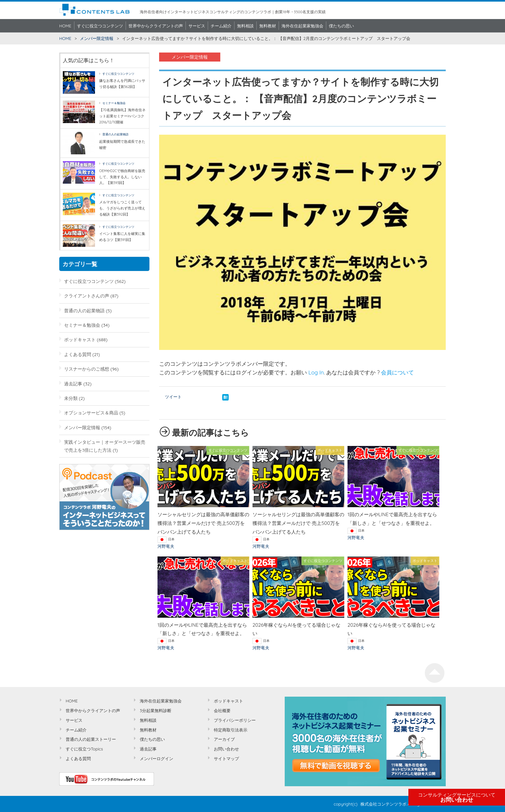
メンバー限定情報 (97, 38)
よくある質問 (78, 354)
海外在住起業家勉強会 (302, 26)
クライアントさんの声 (87, 296)
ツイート (173, 397)
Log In (316, 372)
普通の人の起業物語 (115, 134)
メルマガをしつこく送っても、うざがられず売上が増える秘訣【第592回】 (122, 208)
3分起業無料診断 (156, 710)
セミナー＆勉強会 (114, 103)
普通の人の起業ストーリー (91, 739)
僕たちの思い (341, 26)
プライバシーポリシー (235, 720)
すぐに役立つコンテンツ (100, 26)
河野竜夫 (166, 546)
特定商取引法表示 (231, 730)
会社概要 (222, 710)
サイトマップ (226, 759)
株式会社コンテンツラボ (383, 804)
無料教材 (268, 26)
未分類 (71, 398)
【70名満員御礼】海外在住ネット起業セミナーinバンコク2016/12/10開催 (122, 116)
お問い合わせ (457, 797)
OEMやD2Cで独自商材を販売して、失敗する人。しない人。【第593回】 (122, 177)
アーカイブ (224, 739)
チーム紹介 (221, 26)
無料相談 (245, 26)
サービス (197, 26)
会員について (397, 372)
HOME (65, 26)
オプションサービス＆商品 (91, 413)
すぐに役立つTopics (84, 749)
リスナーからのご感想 (87, 369)
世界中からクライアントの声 (156, 26)
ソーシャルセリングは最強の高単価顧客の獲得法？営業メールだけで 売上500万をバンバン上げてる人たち (203, 523)
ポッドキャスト (80, 339)
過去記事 (73, 384)
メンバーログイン (157, 759)
